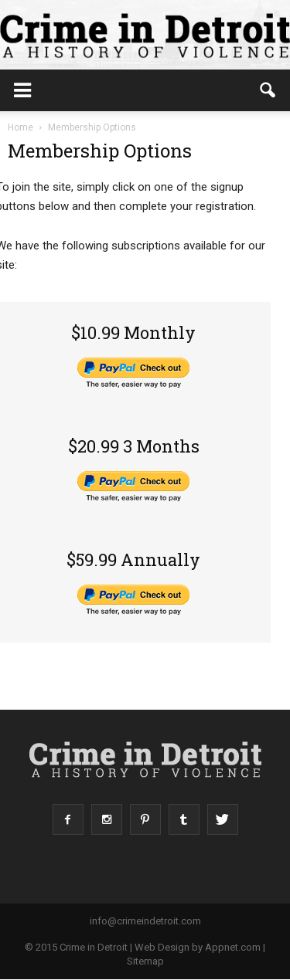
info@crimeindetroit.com (145, 921)
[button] (268, 90)
